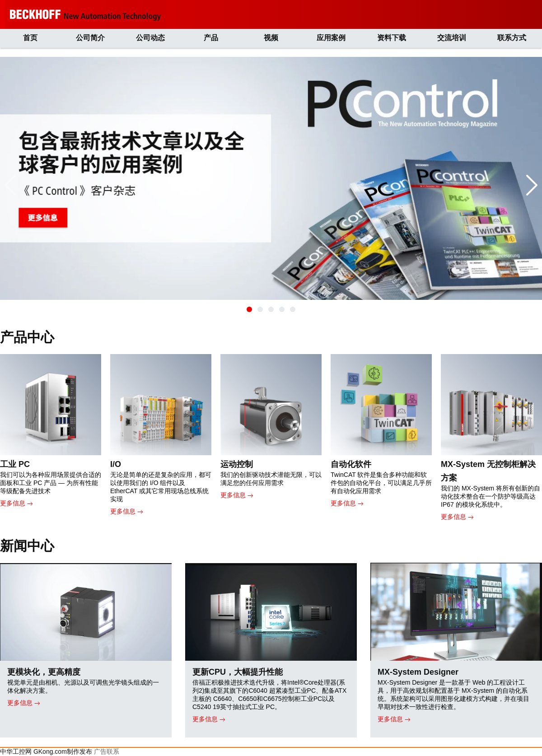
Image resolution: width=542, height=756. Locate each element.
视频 (271, 38)
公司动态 (150, 38)
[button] (249, 309)
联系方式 (512, 38)
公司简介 (90, 38)
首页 (30, 38)
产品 (211, 38)
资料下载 (392, 38)
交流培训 (452, 38)
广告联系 (107, 751)
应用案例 (331, 38)
